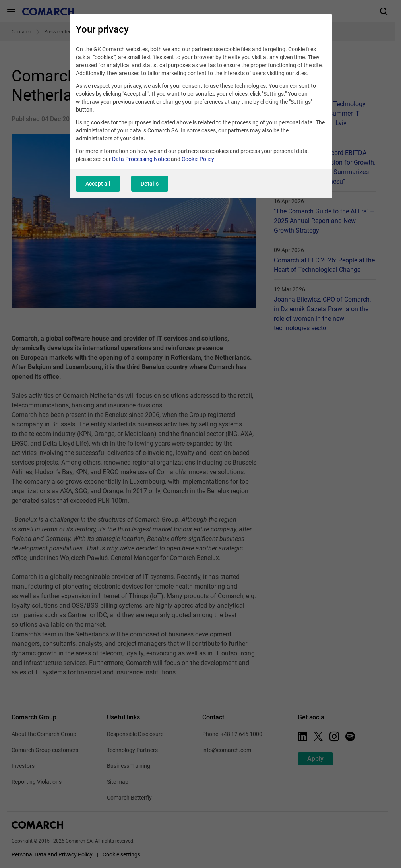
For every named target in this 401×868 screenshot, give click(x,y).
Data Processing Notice (141, 159)
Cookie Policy (198, 159)
